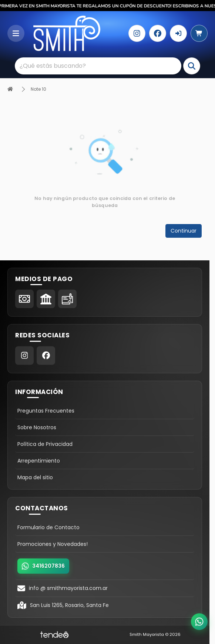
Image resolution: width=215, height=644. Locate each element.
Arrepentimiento (39, 461)
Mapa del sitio (35, 477)
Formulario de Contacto (48, 527)
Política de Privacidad (45, 444)
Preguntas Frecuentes (46, 411)
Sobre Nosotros (37, 427)
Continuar (184, 231)
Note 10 (38, 89)
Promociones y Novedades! (53, 544)
